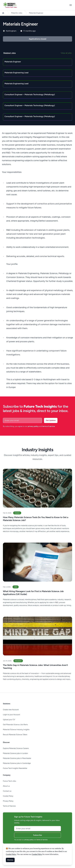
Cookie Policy (8, 796)
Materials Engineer (36, 13)
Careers (17, 513)
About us (6, 786)
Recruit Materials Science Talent (15, 735)
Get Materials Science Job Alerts (15, 725)
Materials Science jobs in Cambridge (17, 763)
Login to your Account (11, 715)
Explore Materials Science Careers (16, 748)
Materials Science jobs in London (15, 753)
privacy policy (33, 426)
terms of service (49, 426)
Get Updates (51, 420)
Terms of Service (9, 806)
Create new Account (11, 710)
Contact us (7, 791)
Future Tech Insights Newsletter (15, 768)
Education (18, 661)
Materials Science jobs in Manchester (17, 758)
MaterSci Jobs (17, 13)
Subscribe (37, 835)
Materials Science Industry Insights (16, 730)
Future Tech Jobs (9, 781)
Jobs (16, 587)
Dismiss (10, 860)
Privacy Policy (8, 801)
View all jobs (66, 53)
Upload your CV (9, 720)
